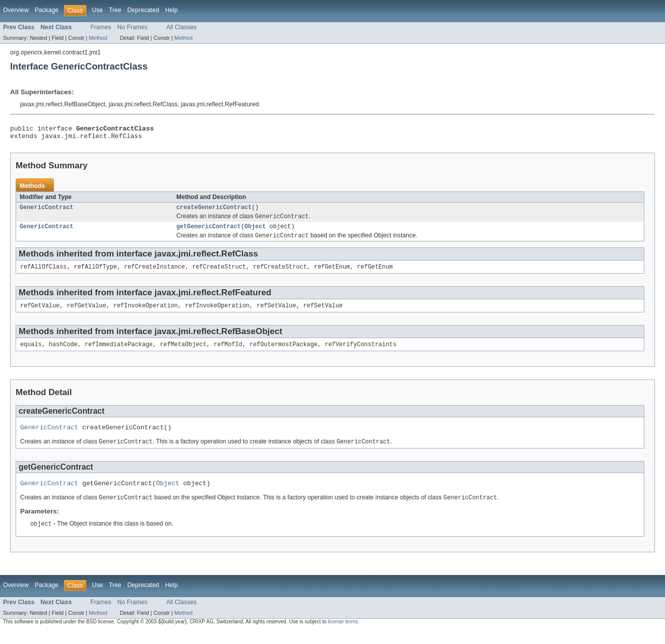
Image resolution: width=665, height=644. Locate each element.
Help (171, 10)
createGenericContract (214, 211)
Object (255, 232)
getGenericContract (209, 232)
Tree (115, 10)
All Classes (182, 27)
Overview (16, 10)
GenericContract (47, 211)
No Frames (133, 27)
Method (98, 38)
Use (97, 10)
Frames (101, 27)
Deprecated (143, 10)
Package (47, 10)
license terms (343, 635)
